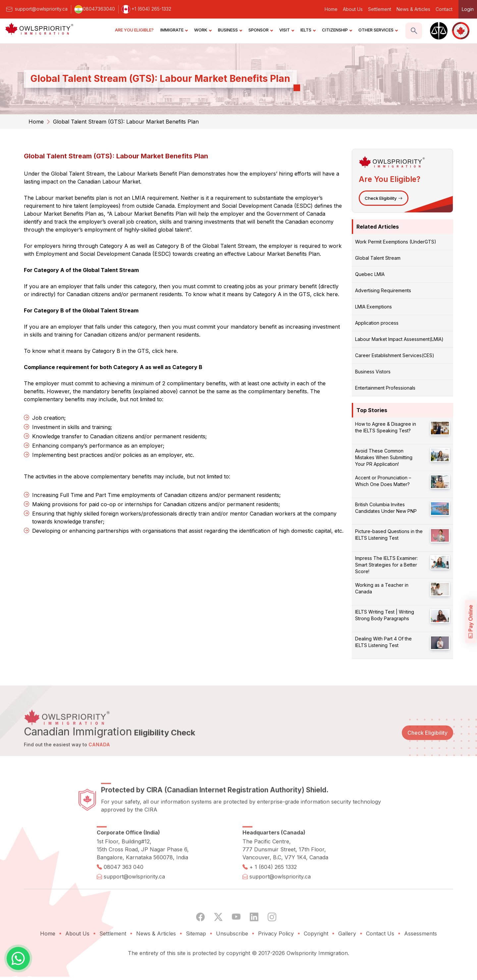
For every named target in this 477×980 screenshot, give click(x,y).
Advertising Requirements (383, 290)
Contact (444, 9)
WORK (203, 30)
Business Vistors (373, 372)
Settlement (380, 9)
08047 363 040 (124, 888)
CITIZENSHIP (337, 30)
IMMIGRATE (174, 30)
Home (331, 9)
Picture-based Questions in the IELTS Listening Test (389, 535)
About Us (353, 9)
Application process (377, 323)
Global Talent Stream (378, 258)
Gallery (347, 954)
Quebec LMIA (370, 274)
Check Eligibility (384, 198)
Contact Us (380, 954)
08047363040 (95, 9)
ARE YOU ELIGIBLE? (134, 30)
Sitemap (196, 954)
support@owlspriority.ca (36, 9)
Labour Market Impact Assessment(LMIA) (399, 339)
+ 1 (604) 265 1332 (273, 888)
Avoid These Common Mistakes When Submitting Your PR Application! (384, 457)
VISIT (287, 30)
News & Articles (413, 9)
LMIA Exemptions (373, 307)
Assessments (421, 954)
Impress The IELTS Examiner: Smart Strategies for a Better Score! (386, 565)
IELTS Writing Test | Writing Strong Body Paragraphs (385, 615)
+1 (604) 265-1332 (146, 9)
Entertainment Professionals (385, 388)
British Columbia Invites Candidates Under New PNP (386, 508)
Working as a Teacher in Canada (382, 588)
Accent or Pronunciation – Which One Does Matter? (383, 481)
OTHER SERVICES (378, 30)
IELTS (308, 30)
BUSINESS (230, 30)
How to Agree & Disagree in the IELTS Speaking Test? (386, 427)
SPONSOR (261, 30)
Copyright (316, 954)
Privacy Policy (276, 954)
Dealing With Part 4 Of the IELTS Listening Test (383, 642)
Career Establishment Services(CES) (395, 355)
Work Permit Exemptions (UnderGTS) (396, 242)
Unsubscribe (232, 954)
